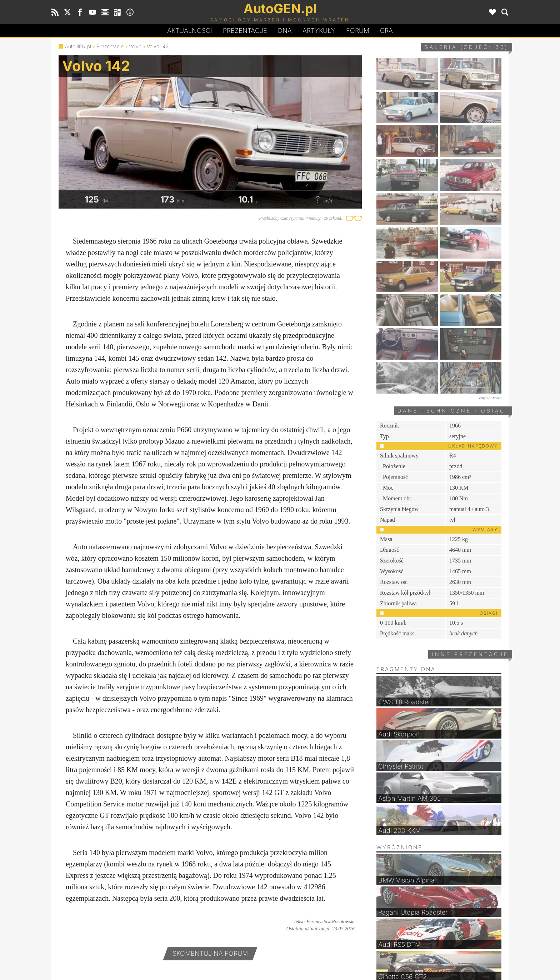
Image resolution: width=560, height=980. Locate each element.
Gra (386, 31)
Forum (358, 31)
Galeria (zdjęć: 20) (466, 47)
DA (285, 31)
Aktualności (190, 31)
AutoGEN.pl (78, 46)
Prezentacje (245, 31)
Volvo (135, 46)
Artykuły (319, 31)
